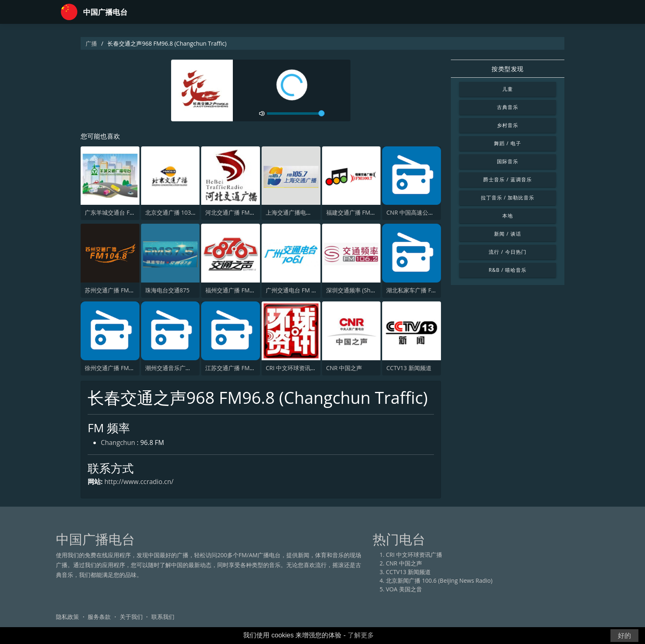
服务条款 (99, 617)
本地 (508, 216)
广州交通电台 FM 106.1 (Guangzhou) (314, 290)
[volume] (296, 114)
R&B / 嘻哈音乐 (508, 270)
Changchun (118, 443)
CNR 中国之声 (344, 368)
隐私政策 (67, 617)
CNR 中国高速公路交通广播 (422, 213)
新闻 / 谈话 (507, 234)
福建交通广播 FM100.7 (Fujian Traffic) (375, 213)
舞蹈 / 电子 (507, 143)
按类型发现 (508, 69)
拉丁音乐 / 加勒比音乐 (508, 198)
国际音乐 (508, 161)
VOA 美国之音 (404, 590)
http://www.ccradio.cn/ (139, 482)
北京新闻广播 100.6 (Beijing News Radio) (439, 581)
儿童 (508, 89)
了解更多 (361, 635)
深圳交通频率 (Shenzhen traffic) (368, 290)
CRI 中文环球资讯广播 (294, 368)
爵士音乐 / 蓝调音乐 (507, 180)
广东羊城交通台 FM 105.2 (118, 213)
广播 (91, 43)
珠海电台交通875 (167, 290)
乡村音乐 (508, 125)
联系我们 (163, 617)
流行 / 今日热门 (507, 252)
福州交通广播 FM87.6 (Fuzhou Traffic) (255, 290)
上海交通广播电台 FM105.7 (301, 213)
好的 (624, 636)
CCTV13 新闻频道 (409, 368)
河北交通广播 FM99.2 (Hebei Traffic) (253, 213)
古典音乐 (508, 107)
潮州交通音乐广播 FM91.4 (179, 368)
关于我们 (131, 617)
